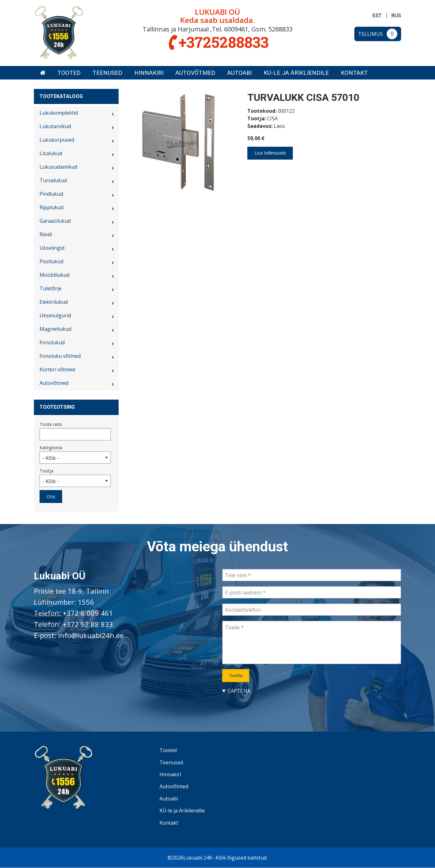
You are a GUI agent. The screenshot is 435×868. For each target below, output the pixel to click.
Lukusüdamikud (58, 167)
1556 (86, 602)
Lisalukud (51, 153)
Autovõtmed (195, 73)
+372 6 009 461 (88, 613)
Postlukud (51, 261)
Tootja (46, 471)
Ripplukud (51, 207)
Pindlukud (51, 194)
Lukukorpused (57, 140)
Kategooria (51, 448)
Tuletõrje (51, 288)
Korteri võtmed (57, 369)
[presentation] (270, 707)
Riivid (46, 234)
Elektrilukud (54, 302)
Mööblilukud (54, 275)
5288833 (280, 29)
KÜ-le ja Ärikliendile (296, 73)
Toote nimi (51, 424)
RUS (396, 16)
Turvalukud (53, 180)
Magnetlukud (55, 329)
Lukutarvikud (55, 126)
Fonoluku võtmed (60, 356)
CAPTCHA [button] (239, 691)
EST (377, 16)
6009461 (236, 29)
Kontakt (354, 73)
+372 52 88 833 (88, 624)
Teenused (107, 73)
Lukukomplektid (59, 113)
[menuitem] (43, 73)
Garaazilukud (55, 221)
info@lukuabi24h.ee (91, 635)
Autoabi (239, 73)
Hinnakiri (149, 73)
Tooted (69, 73)
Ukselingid (52, 248)
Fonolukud (52, 342)
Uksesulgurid (55, 315)
